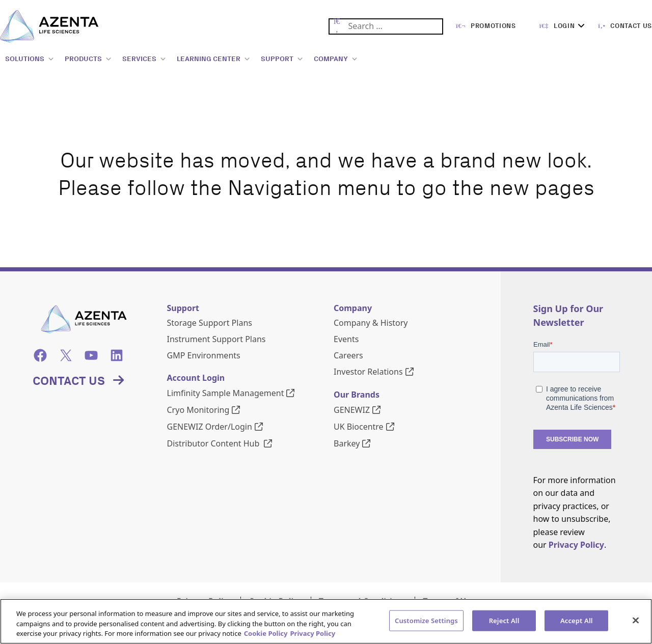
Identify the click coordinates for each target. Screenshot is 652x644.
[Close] (636, 620)
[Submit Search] (337, 27)
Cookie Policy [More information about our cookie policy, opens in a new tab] (266, 633)
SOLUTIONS (30, 59)
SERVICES (144, 59)
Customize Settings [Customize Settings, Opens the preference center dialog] (426, 620)
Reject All (504, 620)
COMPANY (336, 59)
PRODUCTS (88, 59)
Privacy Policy (576, 545)
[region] (326, 621)
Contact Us (69, 381)
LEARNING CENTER (214, 59)
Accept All (577, 620)
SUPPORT (282, 59)
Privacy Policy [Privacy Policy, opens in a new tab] (313, 633)
